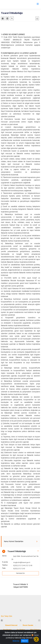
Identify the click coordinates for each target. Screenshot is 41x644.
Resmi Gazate (28, 625)
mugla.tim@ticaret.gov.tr (22, 562)
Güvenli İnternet (11, 625)
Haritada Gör (20, 573)
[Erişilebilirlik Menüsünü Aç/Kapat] (36, 639)
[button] (20, 551)
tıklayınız (16, 641)
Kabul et (25, 641)
